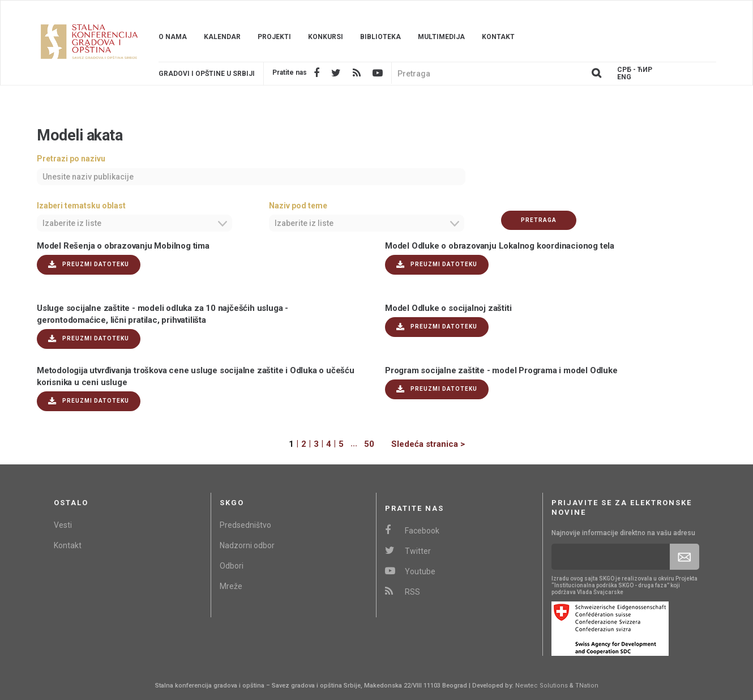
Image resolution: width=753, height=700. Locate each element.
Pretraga (539, 220)
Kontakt (498, 37)
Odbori (232, 566)
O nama (173, 37)
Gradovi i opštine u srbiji (207, 74)
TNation (587, 686)
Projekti (274, 37)
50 (369, 444)
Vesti (63, 525)
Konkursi (326, 37)
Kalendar (222, 37)
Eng (624, 77)
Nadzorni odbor (247, 545)
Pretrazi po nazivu (71, 159)
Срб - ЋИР (635, 70)
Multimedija (441, 37)
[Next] (420, 444)
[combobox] (134, 223)
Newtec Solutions (542, 686)
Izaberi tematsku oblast (81, 206)
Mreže (231, 586)
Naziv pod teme (298, 206)
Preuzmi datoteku (89, 265)
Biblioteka (380, 37)
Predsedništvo (245, 525)
